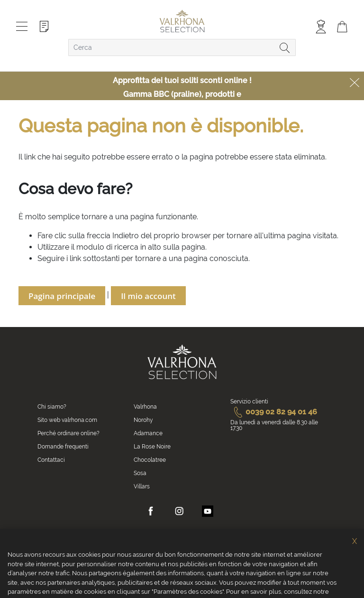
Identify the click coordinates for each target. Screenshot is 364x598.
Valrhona (145, 407)
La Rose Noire (152, 447)
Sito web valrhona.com (67, 420)
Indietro (126, 236)
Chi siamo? (52, 407)
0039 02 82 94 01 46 (274, 412)
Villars (142, 486)
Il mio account (148, 296)
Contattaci (51, 460)
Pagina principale (62, 296)
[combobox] (182, 47)
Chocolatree (150, 460)
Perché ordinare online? (68, 433)
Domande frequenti (63, 447)
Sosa (140, 473)
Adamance (148, 433)
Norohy (143, 420)
